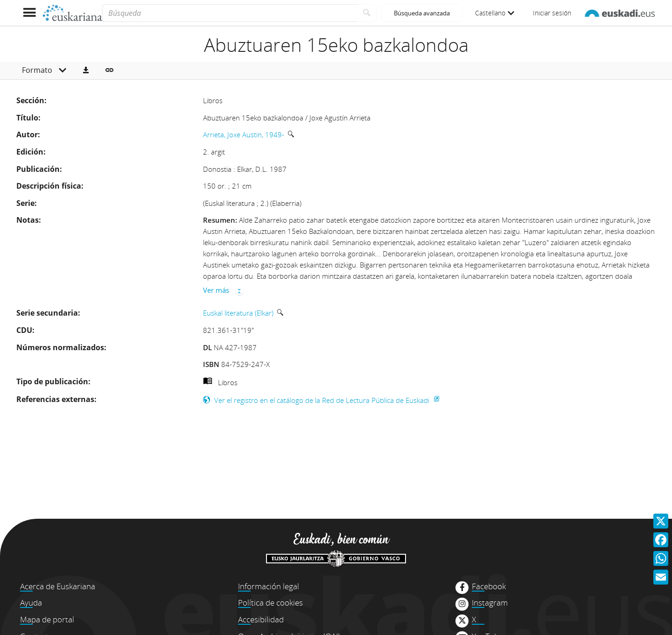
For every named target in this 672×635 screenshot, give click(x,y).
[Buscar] (367, 13)
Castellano (495, 13)
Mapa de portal (47, 619)
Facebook (489, 586)
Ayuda (31, 603)
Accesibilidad (261, 619)
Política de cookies (270, 603)
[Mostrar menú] (29, 13)
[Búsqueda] (230, 13)
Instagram (490, 603)
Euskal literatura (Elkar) (238, 313)
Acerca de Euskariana (58, 586)
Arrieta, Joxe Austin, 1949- (244, 134)
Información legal (269, 586)
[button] (86, 71)
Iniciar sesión (552, 13)
